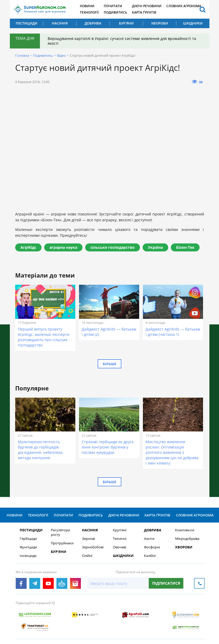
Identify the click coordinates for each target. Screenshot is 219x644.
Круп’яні (119, 530)
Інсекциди (28, 556)
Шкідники (193, 23)
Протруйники (61, 543)
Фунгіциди (28, 547)
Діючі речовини (149, 6)
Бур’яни (126, 23)
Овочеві (119, 547)
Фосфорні (151, 547)
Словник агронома (186, 6)
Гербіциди (28, 539)
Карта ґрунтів (146, 12)
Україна (155, 247)
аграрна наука (63, 247)
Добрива (93, 23)
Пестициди (26, 23)
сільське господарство (113, 247)
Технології (90, 12)
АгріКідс (28, 247)
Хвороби (160, 23)
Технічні (119, 539)
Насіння (60, 23)
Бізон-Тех (185, 247)
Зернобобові (92, 547)
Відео (61, 55)
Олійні (86, 556)
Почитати (114, 6)
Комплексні (184, 530)
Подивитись (117, 12)
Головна (22, 55)
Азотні (148, 539)
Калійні (149, 556)
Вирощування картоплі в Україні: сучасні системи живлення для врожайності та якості (122, 41)
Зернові (88, 539)
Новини (88, 6)
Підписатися (165, 583)
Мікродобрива (186, 539)
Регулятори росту (60, 533)
